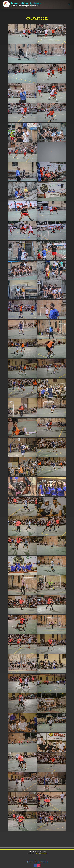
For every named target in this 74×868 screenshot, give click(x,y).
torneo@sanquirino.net (42, 853)
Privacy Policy (32, 862)
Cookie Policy (43, 862)
